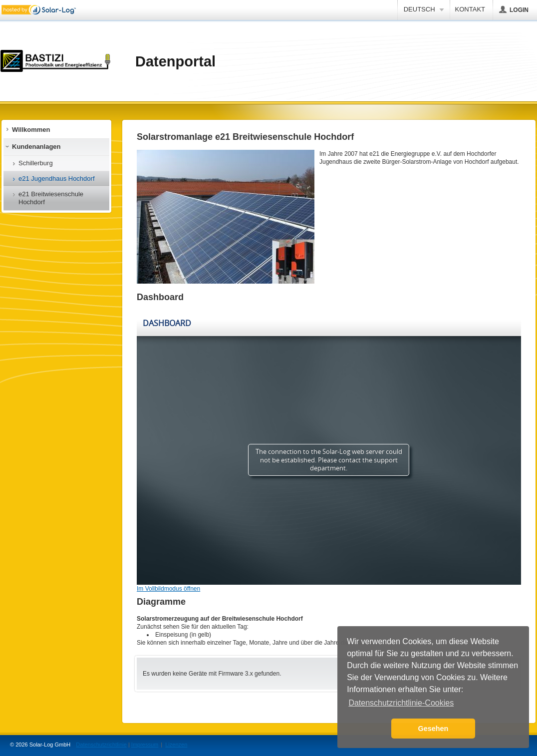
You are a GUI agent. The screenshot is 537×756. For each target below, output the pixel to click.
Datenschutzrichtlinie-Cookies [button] (401, 703)
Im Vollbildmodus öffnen (168, 589)
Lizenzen (176, 745)
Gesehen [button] (433, 729)
